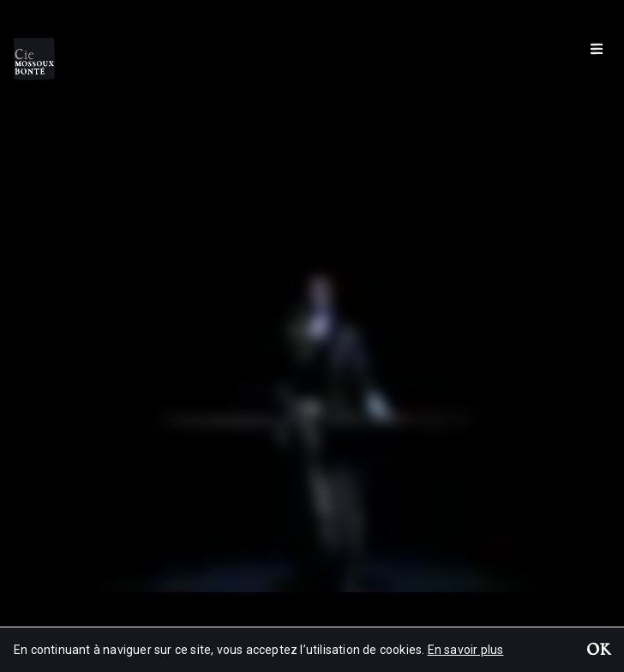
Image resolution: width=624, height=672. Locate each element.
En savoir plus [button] (466, 650)
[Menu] (597, 48)
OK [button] (598, 651)
